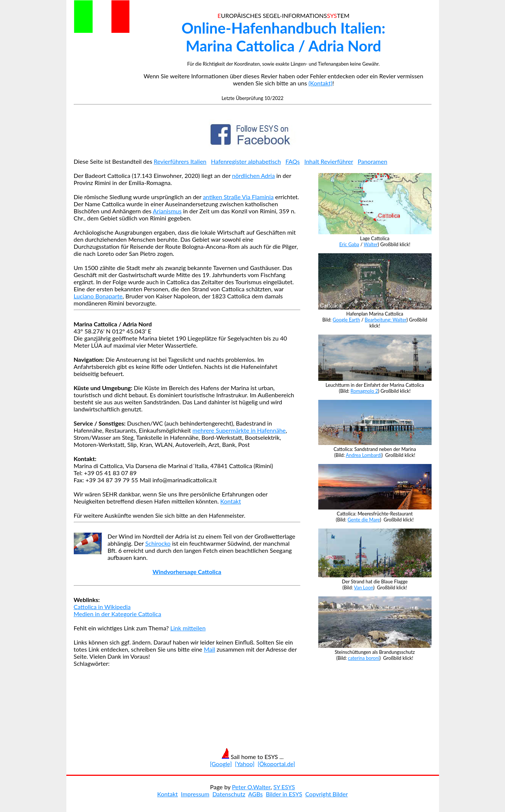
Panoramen (373, 161)
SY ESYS (284, 787)
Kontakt (231, 501)
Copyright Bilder (326, 794)
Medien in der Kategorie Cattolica (118, 614)
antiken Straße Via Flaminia (238, 197)
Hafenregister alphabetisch (246, 161)
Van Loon (364, 587)
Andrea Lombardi (364, 455)
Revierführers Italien (180, 161)
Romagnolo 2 (364, 391)
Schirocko (158, 543)
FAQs (293, 161)
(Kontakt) (321, 83)
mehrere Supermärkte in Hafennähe (239, 430)
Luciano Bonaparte (98, 296)
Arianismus (167, 211)
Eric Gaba (349, 244)
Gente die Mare (364, 520)
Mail (209, 649)
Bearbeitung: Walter (385, 320)
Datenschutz (229, 794)
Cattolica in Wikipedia (102, 607)
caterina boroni (364, 658)
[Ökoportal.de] (276, 764)
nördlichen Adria (254, 175)
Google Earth (347, 320)
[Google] (221, 764)
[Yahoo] (245, 764)
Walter (371, 244)
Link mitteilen (188, 628)
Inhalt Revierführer (329, 161)
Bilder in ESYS (284, 794)
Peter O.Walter (251, 787)
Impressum (195, 794)
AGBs (255, 794)
